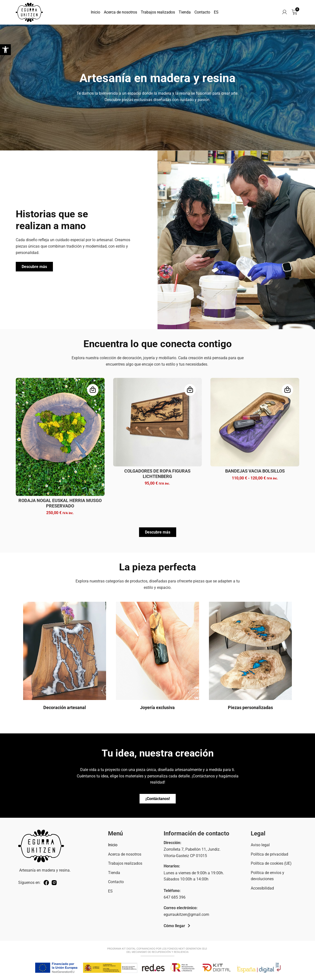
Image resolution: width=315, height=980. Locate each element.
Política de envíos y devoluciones (268, 876)
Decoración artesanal (65, 707)
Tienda (185, 12)
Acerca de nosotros (120, 12)
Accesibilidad (262, 888)
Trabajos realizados (158, 12)
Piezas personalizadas (250, 707)
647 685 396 (175, 897)
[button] (5, 50)
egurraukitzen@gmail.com (186, 914)
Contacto (202, 12)
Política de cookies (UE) (271, 863)
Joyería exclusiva (157, 707)
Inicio (95, 12)
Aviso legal (260, 845)
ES (216, 12)
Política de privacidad (269, 854)
